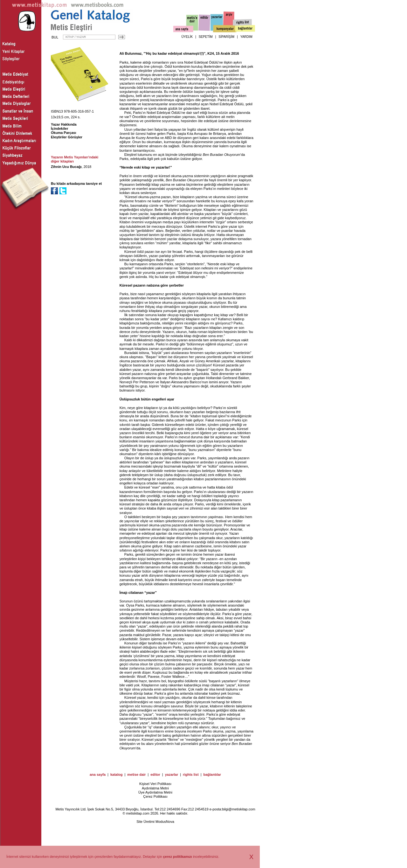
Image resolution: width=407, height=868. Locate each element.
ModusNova (165, 822)
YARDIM (246, 37)
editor (155, 774)
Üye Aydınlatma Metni (155, 792)
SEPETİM (206, 37)
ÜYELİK (187, 37)
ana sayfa (98, 774)
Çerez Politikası (155, 796)
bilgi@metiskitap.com (238, 809)
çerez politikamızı (178, 857)
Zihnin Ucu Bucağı (66, 167)
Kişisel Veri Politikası (155, 784)
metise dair (136, 774)
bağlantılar (212, 774)
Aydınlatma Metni (155, 788)
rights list (191, 774)
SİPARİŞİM (226, 37)
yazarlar (172, 774)
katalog (117, 774)
